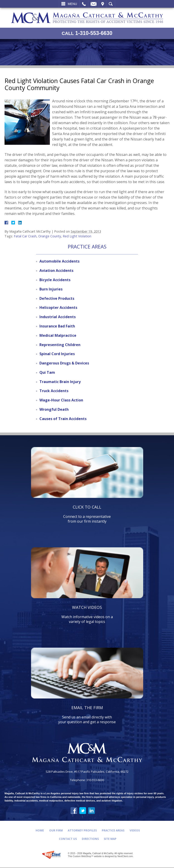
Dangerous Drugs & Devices (64, 363)
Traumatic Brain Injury (60, 382)
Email (94, 4)
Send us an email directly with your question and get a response (87, 715)
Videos (135, 831)
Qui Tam (47, 372)
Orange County (50, 236)
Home (39, 831)
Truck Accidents (54, 391)
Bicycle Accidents (55, 280)
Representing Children (60, 345)
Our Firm (56, 831)
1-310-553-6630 (87, 33)
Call (84, 4)
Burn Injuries (51, 289)
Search (111, 4)
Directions (90, 839)
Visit (103, 4)
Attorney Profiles (82, 831)
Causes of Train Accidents (63, 419)
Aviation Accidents (56, 270)
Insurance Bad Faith (57, 326)
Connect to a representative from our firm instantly (87, 514)
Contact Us (67, 839)
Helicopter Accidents (58, 307)
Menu (72, 4)
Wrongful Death (54, 409)
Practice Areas (114, 831)
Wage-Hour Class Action (61, 400)
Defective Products (57, 298)
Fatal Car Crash (25, 236)
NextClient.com (125, 857)
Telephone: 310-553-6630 (87, 780)
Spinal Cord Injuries (57, 354)
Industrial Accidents (58, 317)
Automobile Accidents (59, 261)
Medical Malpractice (58, 335)
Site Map (111, 839)
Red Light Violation (77, 236)
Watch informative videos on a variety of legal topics (87, 614)
